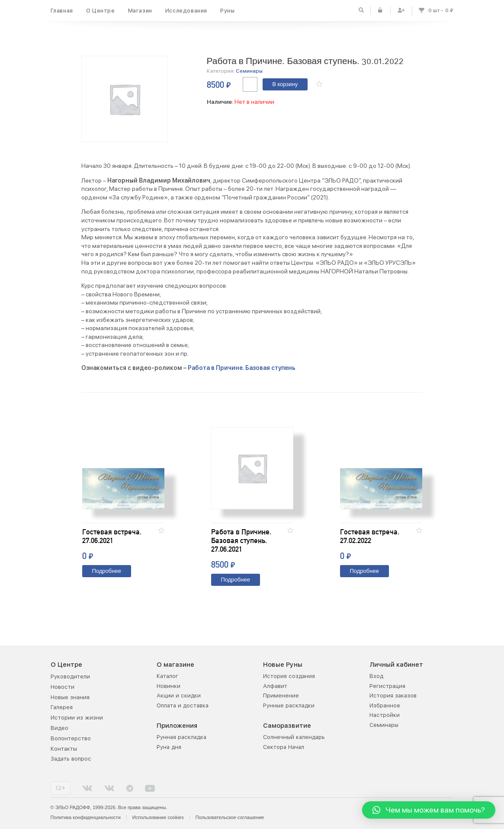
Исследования (186, 11)
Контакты (64, 749)
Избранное (385, 705)
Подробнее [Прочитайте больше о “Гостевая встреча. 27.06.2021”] (107, 571)
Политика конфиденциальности (86, 817)
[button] (319, 84)
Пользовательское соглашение (230, 817)
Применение (281, 696)
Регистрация (387, 686)
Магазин (140, 11)
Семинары (249, 71)
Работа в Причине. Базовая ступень (242, 368)
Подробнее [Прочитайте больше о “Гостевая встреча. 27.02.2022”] (364, 571)
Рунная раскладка (181, 737)
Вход (376, 676)
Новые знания (70, 697)
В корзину (285, 85)
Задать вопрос (71, 759)
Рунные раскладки (289, 705)
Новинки (169, 686)
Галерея (62, 707)
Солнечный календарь (294, 737)
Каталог (167, 676)
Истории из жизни (77, 718)
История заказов (393, 696)
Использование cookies (158, 817)
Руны (227, 11)
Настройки (385, 715)
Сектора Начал (284, 747)
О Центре (101, 11)
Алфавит (275, 686)
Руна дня (169, 747)
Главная (62, 11)
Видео (59, 728)
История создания (289, 676)
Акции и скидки (179, 696)
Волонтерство (71, 738)
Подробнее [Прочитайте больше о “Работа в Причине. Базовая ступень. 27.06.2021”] (236, 580)
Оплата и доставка (183, 705)
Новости (63, 687)
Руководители (70, 676)
